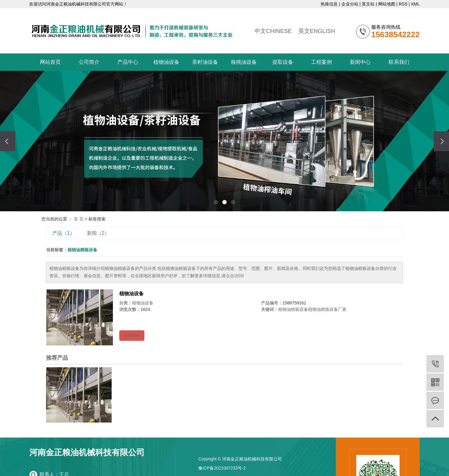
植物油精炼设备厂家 (327, 309)
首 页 (79, 219)
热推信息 (329, 4)
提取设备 (283, 62)
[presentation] (8, 141)
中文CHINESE (273, 31)
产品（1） (64, 233)
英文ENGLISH (317, 31)
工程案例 (321, 62)
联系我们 (399, 62)
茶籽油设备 (205, 62)
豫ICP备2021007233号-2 (222, 468)
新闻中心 (360, 62)
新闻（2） (98, 233)
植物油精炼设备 (293, 309)
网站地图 (387, 4)
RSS (403, 4)
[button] (216, 202)
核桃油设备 (244, 62)
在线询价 (132, 336)
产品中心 (128, 62)
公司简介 (89, 62)
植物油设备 (166, 62)
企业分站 (350, 4)
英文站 (368, 4)
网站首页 (50, 62)
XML (415, 4)
